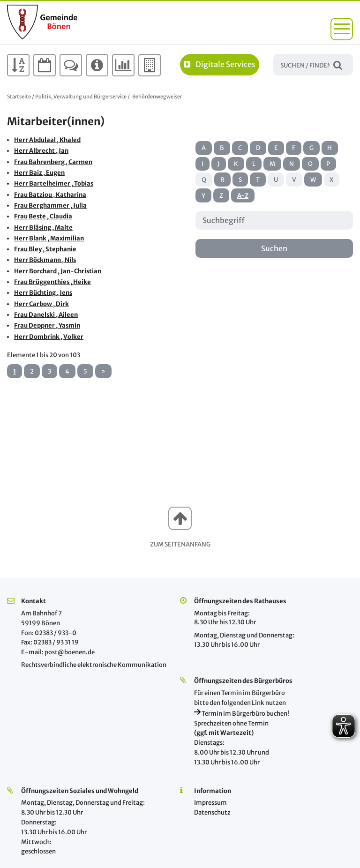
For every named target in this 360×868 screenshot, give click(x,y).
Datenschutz (212, 812)
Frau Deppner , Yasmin (47, 325)
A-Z (243, 196)
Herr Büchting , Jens (43, 293)
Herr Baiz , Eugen (39, 173)
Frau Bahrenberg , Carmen (53, 162)
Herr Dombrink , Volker (49, 337)
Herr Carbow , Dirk (41, 304)
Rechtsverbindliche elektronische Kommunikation (94, 665)
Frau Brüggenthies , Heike (52, 282)
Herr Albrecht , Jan (41, 151)
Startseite (19, 97)
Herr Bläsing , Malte (43, 228)
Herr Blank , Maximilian (49, 238)
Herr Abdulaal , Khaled (47, 140)
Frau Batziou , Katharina (50, 195)
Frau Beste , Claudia (43, 216)
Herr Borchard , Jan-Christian (58, 271)
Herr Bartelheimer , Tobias (54, 183)
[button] (342, 29)
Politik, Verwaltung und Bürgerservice (81, 97)
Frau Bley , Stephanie (45, 249)
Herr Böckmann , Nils (45, 260)
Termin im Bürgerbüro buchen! (242, 714)
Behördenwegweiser (157, 97)
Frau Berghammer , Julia (50, 206)
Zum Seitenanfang (180, 544)
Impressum (210, 803)
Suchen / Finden (338, 64)
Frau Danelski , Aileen (46, 315)
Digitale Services (220, 64)
